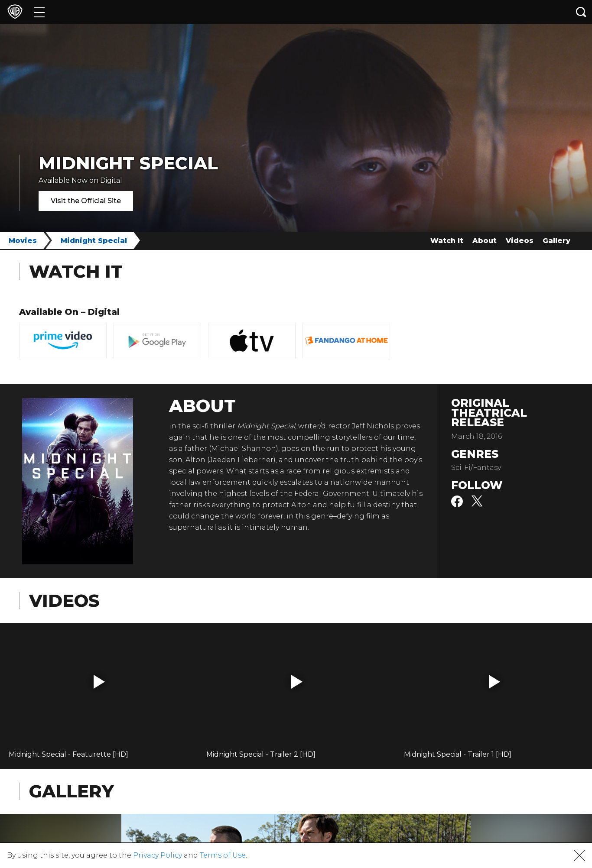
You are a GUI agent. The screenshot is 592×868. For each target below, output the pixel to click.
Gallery (556, 241)
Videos (520, 241)
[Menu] (39, 12)
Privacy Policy (158, 855)
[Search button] (581, 12)
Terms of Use (223, 855)
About (485, 241)
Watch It (447, 241)
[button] (99, 682)
